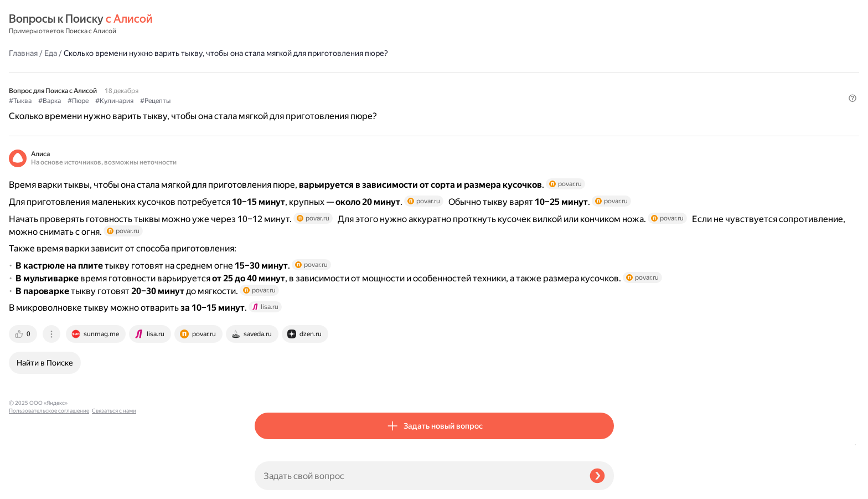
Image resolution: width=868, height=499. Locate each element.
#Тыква (266, 84)
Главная (269, 24)
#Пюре (324, 84)
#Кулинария (360, 84)
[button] (607, 102)
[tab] (270, 385)
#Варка (295, 84)
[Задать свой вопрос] (418, 476)
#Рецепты (401, 84)
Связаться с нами (31, 486)
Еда (296, 24)
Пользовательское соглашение (49, 478)
